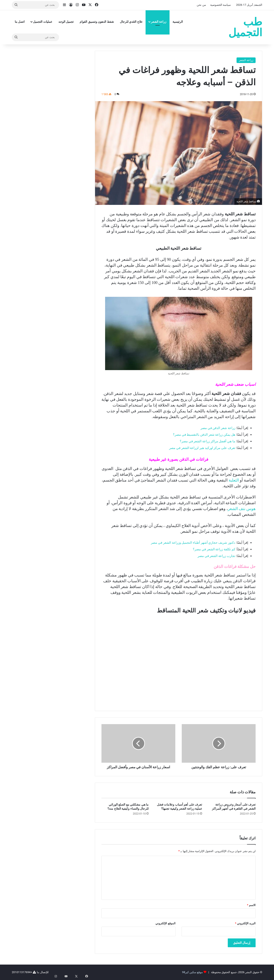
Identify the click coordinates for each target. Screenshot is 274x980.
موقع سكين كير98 (192, 972)
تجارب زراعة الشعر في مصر (216, 556)
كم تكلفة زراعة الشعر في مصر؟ (214, 549)
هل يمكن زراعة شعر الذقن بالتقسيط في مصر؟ (204, 435)
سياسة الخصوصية (220, 5)
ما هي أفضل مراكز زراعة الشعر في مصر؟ (208, 441)
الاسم (251, 905)
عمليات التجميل (42, 22)
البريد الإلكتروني (245, 923)
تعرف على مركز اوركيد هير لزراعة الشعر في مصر (202, 448)
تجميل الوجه (66, 22)
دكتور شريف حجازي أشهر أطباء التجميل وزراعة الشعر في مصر (193, 543)
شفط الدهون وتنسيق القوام (97, 22)
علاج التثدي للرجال (131, 22)
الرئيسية (178, 22)
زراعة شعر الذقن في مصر (218, 428)
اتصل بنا (20, 22)
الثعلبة (234, 480)
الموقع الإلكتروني (165, 923)
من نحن (201, 5)
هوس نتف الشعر (242, 509)
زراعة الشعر (159, 22)
